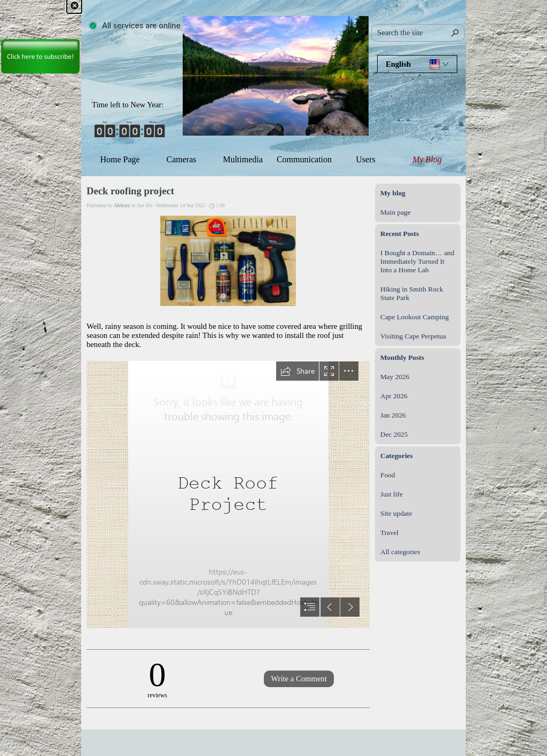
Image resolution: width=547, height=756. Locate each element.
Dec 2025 (394, 434)
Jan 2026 (393, 415)
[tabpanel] (132, 105)
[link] (40, 38)
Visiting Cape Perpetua (413, 336)
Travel (389, 533)
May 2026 (395, 377)
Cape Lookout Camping (415, 317)
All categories (400, 552)
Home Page (120, 159)
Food (388, 475)
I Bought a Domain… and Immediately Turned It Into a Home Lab (417, 261)
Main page (396, 212)
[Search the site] (418, 33)
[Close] (74, 6)
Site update (396, 513)
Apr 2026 (394, 396)
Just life (392, 494)
